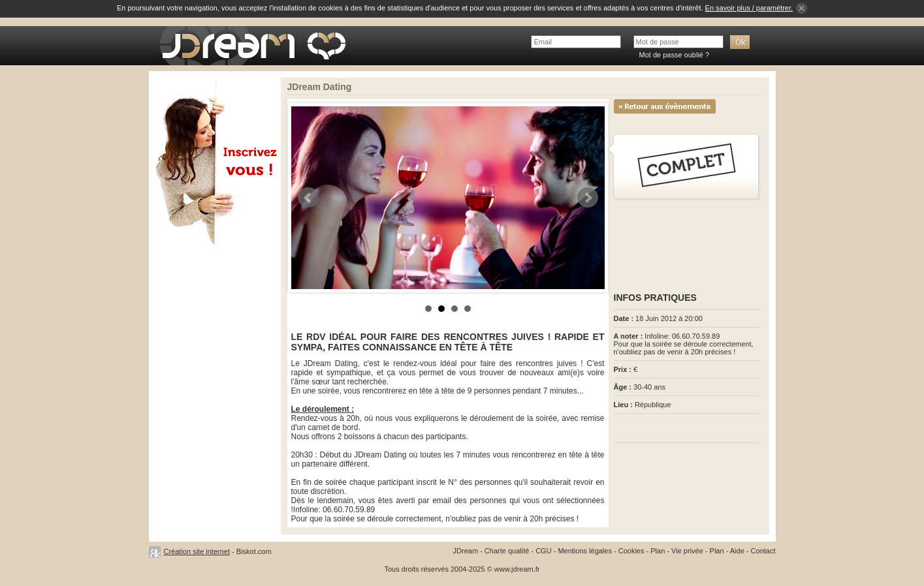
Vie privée (687, 551)
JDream (466, 551)
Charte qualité (507, 551)
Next (588, 198)
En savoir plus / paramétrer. (749, 8)
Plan (658, 551)
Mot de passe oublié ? (675, 55)
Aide (737, 551)
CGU (543, 551)
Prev (308, 198)
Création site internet (197, 551)
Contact (763, 551)
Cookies (631, 551)
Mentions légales (585, 551)
